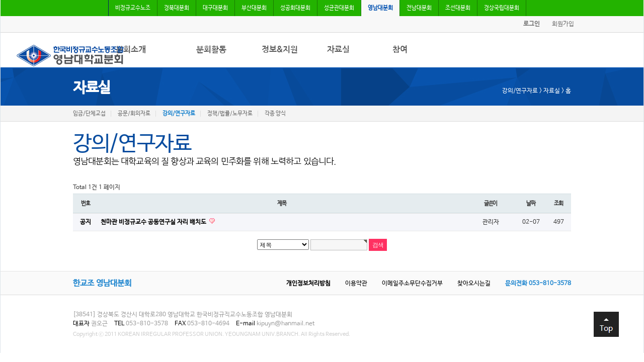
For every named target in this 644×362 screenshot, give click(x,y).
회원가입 (563, 24)
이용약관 (356, 284)
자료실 (338, 50)
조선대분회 (458, 8)
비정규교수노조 (133, 8)
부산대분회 (254, 8)
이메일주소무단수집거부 (412, 284)
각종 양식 (275, 114)
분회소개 (131, 50)
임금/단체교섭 (89, 114)
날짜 (531, 203)
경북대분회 (177, 8)
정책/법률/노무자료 (230, 114)
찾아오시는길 (474, 284)
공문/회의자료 (134, 114)
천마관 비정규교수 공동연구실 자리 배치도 (154, 222)
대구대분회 (215, 8)
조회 (558, 203)
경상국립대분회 (502, 8)
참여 (400, 50)
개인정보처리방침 (308, 284)
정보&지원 (280, 50)
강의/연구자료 (179, 114)
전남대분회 (419, 8)
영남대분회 (380, 8)
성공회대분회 (295, 8)
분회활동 (211, 50)
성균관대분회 (339, 8)
